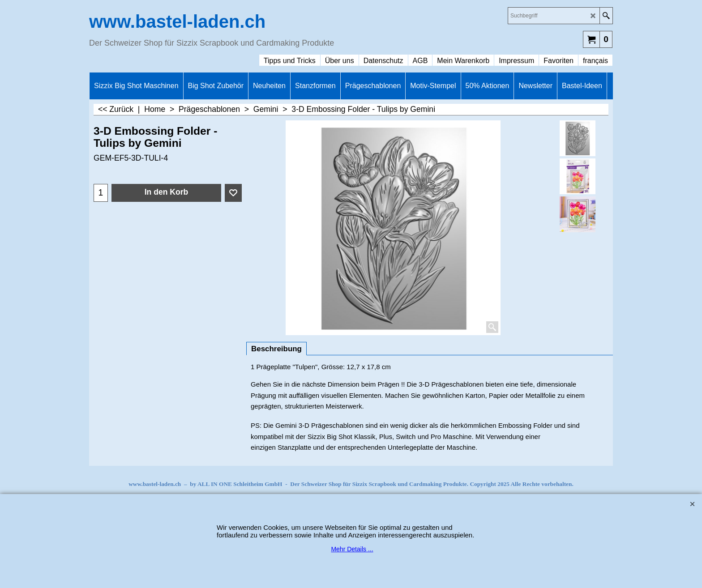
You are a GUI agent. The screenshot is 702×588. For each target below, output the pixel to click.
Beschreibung (276, 349)
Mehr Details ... (352, 549)
